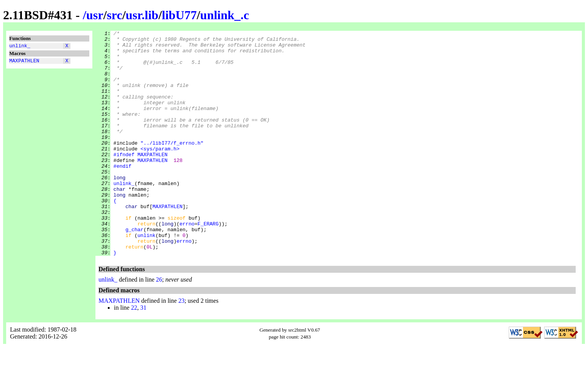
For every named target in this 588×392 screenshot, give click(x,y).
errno (187, 263)
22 (134, 353)
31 (143, 353)
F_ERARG (208, 263)
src (114, 15)
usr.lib (142, 15)
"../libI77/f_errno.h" (172, 166)
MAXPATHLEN (24, 63)
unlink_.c (225, 15)
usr (95, 15)
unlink (146, 277)
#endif (123, 193)
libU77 (180, 15)
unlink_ (20, 47)
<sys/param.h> (160, 173)
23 (181, 346)
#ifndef (124, 180)
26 (159, 324)
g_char (134, 270)
